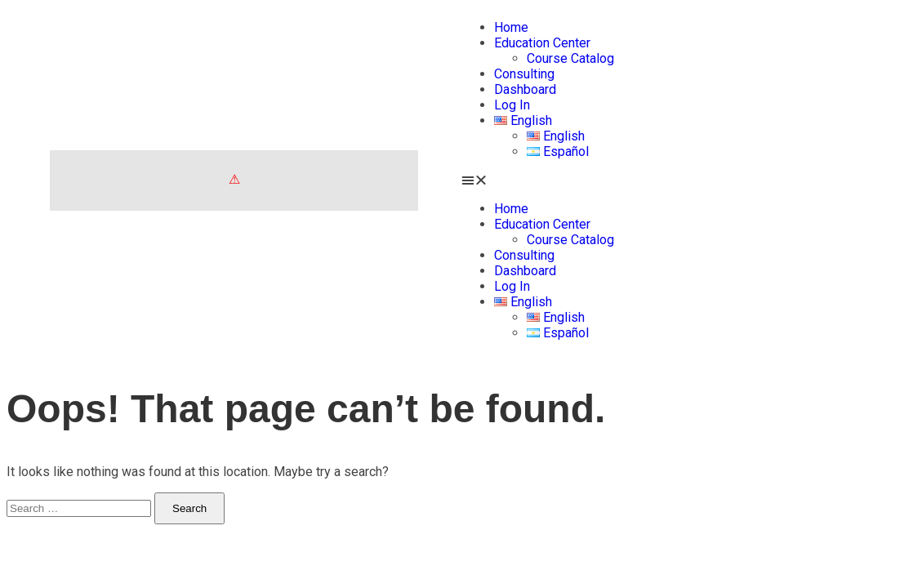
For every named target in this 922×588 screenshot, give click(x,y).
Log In (512, 105)
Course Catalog (570, 58)
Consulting (524, 74)
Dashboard (525, 89)
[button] (689, 180)
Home (511, 27)
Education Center (542, 43)
